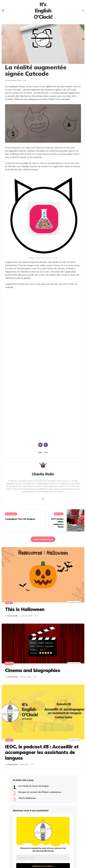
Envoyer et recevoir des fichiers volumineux (40, 794)
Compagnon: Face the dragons (20, 521)
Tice (46, 455)
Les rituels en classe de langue (33, 788)
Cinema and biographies (33, 673)
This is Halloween (25, 611)
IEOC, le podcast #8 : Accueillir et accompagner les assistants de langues (42, 755)
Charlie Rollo (12, 618)
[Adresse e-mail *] (43, 860)
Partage (9, 666)
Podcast (9, 742)
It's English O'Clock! (43, 12)
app (40, 455)
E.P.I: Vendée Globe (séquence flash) (57, 525)
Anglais (9, 605)
